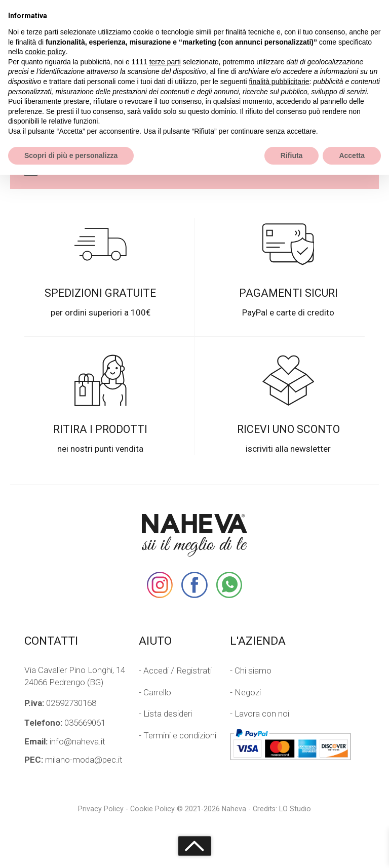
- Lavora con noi (260, 714)
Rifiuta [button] (292, 155)
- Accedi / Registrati (175, 670)
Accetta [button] (352, 155)
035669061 (65, 723)
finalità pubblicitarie (279, 82)
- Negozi (245, 692)
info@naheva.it (65, 741)
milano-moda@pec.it (73, 760)
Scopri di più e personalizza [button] (71, 155)
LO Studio (295, 809)
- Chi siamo (251, 670)
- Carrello (155, 692)
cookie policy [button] (45, 52)
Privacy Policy (101, 809)
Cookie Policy (152, 809)
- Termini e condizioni (178, 735)
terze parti (165, 62)
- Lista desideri (165, 714)
